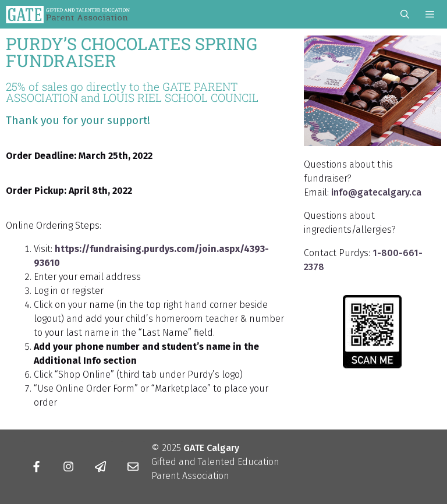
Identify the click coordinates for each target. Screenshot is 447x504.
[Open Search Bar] (404, 15)
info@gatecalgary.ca (376, 192)
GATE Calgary (211, 448)
